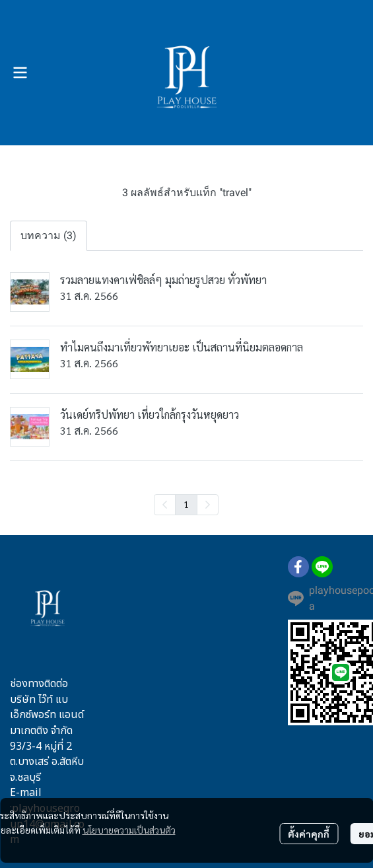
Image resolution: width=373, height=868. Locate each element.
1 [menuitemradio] (186, 504)
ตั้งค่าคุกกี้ (309, 834)
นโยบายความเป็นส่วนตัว (129, 830)
